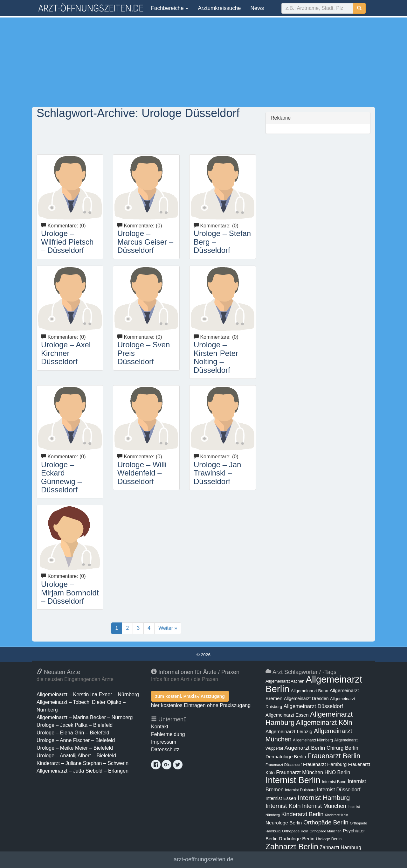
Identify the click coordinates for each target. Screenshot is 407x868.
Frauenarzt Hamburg (325, 764)
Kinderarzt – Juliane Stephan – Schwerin (83, 763)
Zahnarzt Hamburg (340, 847)
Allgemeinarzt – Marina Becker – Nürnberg (85, 717)
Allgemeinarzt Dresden (306, 698)
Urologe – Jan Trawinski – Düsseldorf (217, 473)
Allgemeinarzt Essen (287, 715)
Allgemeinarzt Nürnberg (313, 740)
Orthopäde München (326, 831)
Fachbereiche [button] (169, 8)
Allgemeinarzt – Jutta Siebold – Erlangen (83, 771)
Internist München (324, 806)
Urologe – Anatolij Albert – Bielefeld (76, 756)
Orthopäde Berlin (326, 822)
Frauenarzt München (300, 772)
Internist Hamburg (324, 798)
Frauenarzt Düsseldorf (283, 765)
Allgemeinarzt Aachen (285, 681)
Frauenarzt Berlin (334, 756)
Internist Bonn (334, 782)
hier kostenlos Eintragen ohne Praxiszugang (201, 705)
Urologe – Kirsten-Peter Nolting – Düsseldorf (216, 357)
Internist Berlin (293, 780)
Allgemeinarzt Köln (324, 722)
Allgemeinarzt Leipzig (289, 731)
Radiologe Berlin (297, 839)
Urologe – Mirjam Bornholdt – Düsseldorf (70, 593)
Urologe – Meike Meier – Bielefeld (75, 748)
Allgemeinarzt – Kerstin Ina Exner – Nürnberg (88, 694)
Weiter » (168, 628)
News (257, 8)
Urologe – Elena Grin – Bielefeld (73, 733)
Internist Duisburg (300, 790)
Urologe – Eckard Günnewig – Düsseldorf (61, 477)
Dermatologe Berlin (286, 757)
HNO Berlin (338, 772)
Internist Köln (283, 806)
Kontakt (160, 727)
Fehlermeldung (168, 734)
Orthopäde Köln (295, 831)
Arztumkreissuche (219, 8)
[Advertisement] (203, 62)
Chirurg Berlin (342, 748)
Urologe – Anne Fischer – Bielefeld (76, 740)
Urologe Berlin (329, 839)
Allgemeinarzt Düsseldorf (313, 706)
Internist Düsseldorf (339, 790)
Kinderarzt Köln (337, 815)
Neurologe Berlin (284, 823)
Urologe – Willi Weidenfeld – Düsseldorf (142, 473)
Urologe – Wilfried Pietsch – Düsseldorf (67, 242)
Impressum (164, 742)
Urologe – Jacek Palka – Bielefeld (75, 725)
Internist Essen (281, 798)
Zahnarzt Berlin (292, 847)
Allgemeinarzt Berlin (314, 684)
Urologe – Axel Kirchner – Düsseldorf (66, 353)
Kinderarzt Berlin (303, 814)
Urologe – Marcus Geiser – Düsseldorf (145, 242)
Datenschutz (165, 750)
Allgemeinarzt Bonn (309, 691)
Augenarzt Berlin (305, 748)
